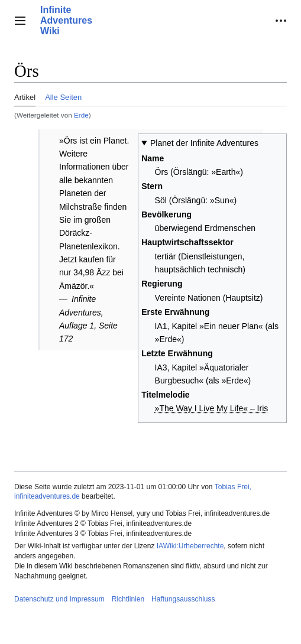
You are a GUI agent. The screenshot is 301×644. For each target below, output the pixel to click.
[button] (20, 21)
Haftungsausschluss (183, 599)
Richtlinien (128, 599)
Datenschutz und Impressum (59, 599)
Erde (81, 115)
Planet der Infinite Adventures (204, 143)
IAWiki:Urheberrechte (190, 546)
